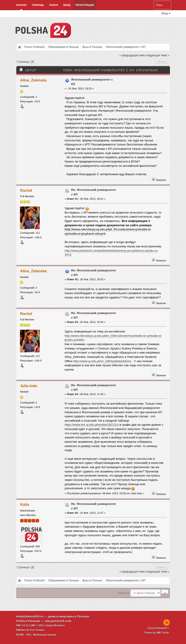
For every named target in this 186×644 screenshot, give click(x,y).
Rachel (26, 190)
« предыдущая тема (132, 55)
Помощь (38, 5)
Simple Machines (55, 625)
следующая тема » (157, 55)
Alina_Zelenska (33, 80)
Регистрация (85, 5)
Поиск (54, 5)
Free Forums (37, 630)
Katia (25, 505)
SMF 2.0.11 (22, 625)
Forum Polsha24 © (158, 628)
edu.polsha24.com (58, 621)
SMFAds (21, 630)
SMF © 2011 (37, 625)
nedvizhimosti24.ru (30, 616)
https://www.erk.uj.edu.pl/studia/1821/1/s (92, 425)
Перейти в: (124, 593)
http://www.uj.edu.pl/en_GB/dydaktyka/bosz (102, 361)
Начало (21, 5)
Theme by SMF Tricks (157, 633)
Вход (67, 5)
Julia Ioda (29, 386)
